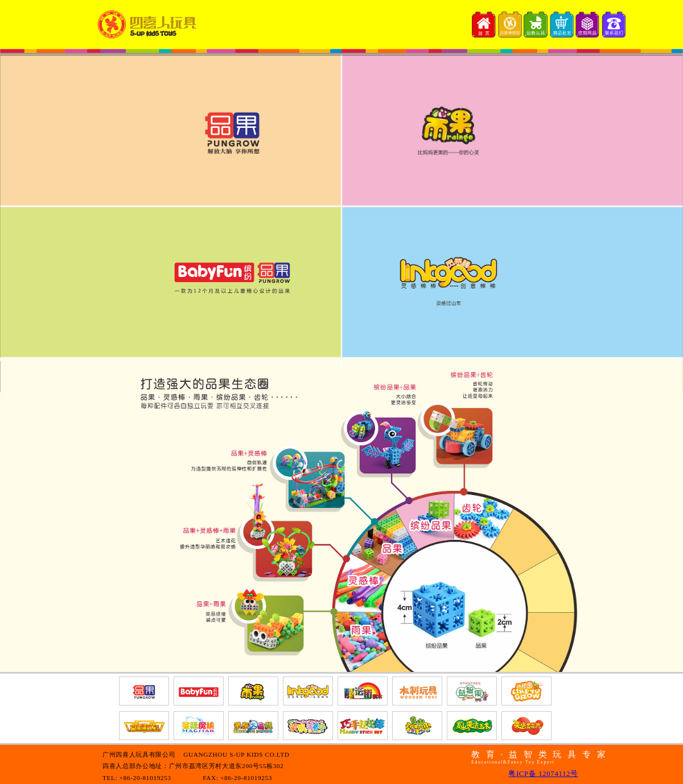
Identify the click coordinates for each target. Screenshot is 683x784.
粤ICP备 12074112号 (543, 774)
